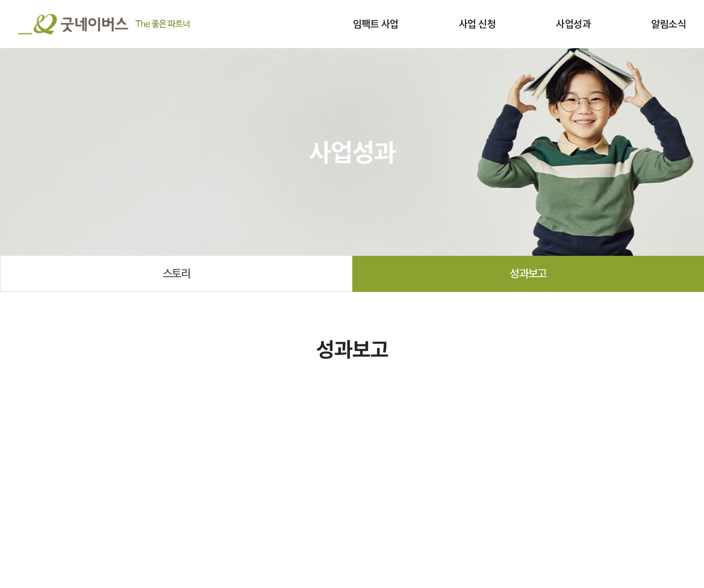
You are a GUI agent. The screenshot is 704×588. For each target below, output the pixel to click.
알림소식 (668, 24)
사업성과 (573, 24)
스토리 (176, 273)
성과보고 (528, 273)
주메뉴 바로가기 (0, 0)
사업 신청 (477, 24)
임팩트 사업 (376, 24)
